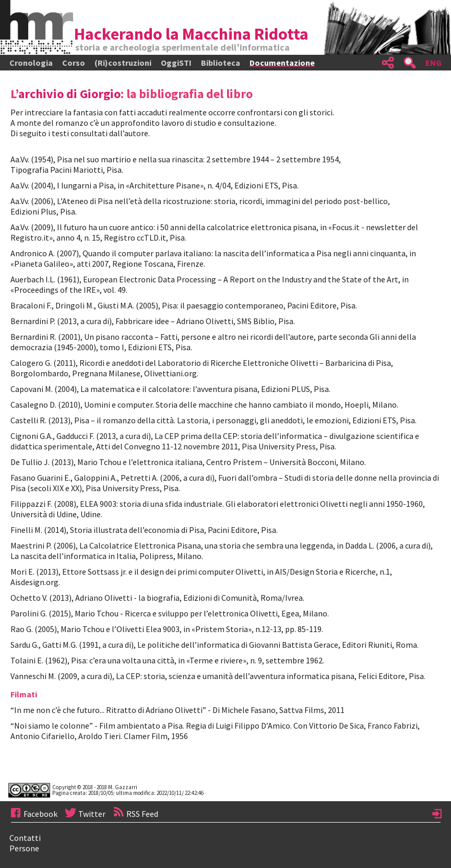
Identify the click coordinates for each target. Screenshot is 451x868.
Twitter (85, 814)
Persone (24, 848)
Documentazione (282, 63)
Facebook (34, 814)
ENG (434, 63)
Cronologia (31, 63)
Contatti (25, 838)
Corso (74, 63)
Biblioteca (221, 63)
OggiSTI (176, 63)
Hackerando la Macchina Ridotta (191, 34)
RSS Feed (132, 814)
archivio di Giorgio (69, 94)
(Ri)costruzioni (123, 63)
